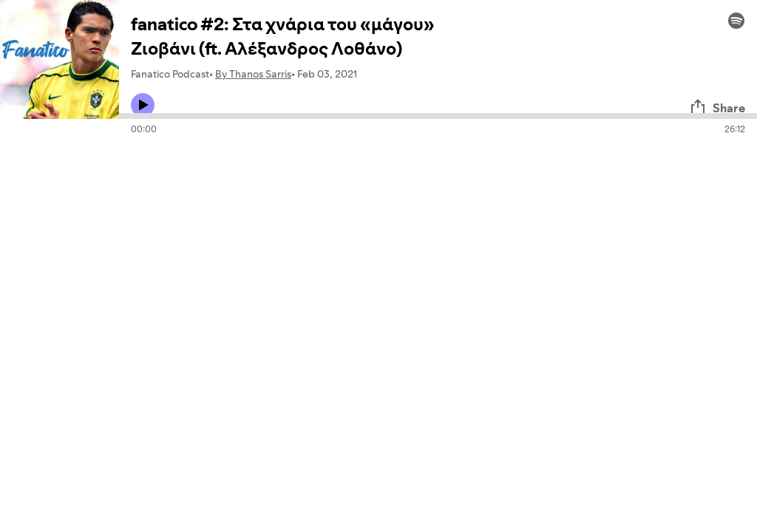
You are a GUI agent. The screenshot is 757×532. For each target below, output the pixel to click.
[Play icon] (143, 105)
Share (717, 108)
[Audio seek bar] (438, 116)
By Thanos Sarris (253, 74)
